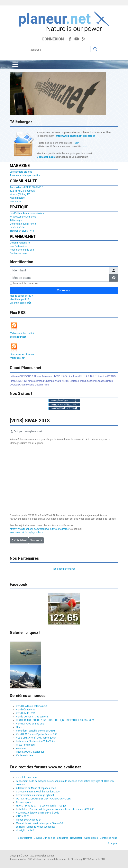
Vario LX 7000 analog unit (30, 724)
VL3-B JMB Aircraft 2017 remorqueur (36, 738)
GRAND (111, 376)
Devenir (39, 385)
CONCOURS (26, 376)
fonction (102, 376)
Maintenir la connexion (26, 283)
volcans (75, 376)
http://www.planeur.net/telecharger (75, 136)
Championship (27, 385)
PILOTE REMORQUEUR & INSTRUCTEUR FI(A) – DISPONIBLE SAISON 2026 (55, 720)
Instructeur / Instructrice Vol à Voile (35, 741)
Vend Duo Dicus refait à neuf (32, 706)
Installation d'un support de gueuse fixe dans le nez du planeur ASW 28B (55, 809)
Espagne (101, 381)
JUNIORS (21, 381)
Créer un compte (20, 303)
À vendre (21, 748)
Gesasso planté (25, 802)
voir (77, 143)
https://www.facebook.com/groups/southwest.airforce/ (40, 529)
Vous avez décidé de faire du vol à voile (38, 813)
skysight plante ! (25, 830)
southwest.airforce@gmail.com (27, 533)
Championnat (52, 381)
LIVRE (56, 376)
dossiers (91, 381)
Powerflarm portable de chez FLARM (35, 731)
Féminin (82, 381)
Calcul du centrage (26, 778)
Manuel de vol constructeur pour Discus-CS (39, 823)
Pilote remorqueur (26, 745)
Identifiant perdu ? (19, 299)
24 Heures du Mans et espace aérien (36, 788)
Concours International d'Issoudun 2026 (38, 792)
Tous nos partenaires (64, 569)
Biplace (74, 381)
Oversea (14, 385)
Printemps (47, 376)
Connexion (53, 39)
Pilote (46, 385)
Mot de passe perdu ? (21, 296)
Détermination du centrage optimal (35, 795)
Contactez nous (46, 157)
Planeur (65, 376)
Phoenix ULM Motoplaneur (30, 752)
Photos (37, 376)
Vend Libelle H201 (26, 713)
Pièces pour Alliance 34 (29, 820)
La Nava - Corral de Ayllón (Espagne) (36, 827)
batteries (14, 376)
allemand (39, 381)
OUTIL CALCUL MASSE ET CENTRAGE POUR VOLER (43, 799)
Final (12, 381)
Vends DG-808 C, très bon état (32, 717)
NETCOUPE (88, 376)
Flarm (19, 727)
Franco (30, 381)
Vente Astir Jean (25, 755)
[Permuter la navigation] (15, 64)
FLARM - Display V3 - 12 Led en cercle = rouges (41, 806)
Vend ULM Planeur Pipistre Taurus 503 (37, 734)
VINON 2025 (23, 816)
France (65, 381)
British (110, 381)
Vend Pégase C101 (26, 710)
